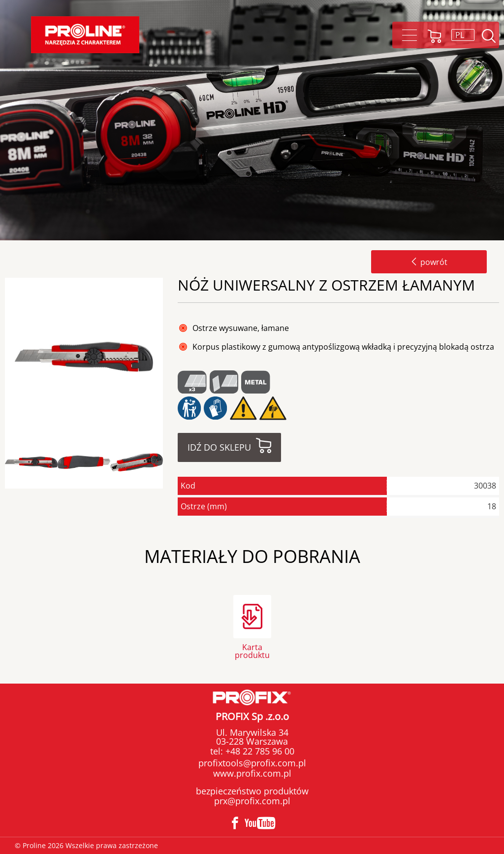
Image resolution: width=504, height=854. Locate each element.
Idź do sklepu (219, 447)
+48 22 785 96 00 (259, 751)
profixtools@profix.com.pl (252, 763)
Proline (85, 35)
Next (171, 463)
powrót (429, 262)
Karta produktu (252, 650)
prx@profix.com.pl (252, 801)
